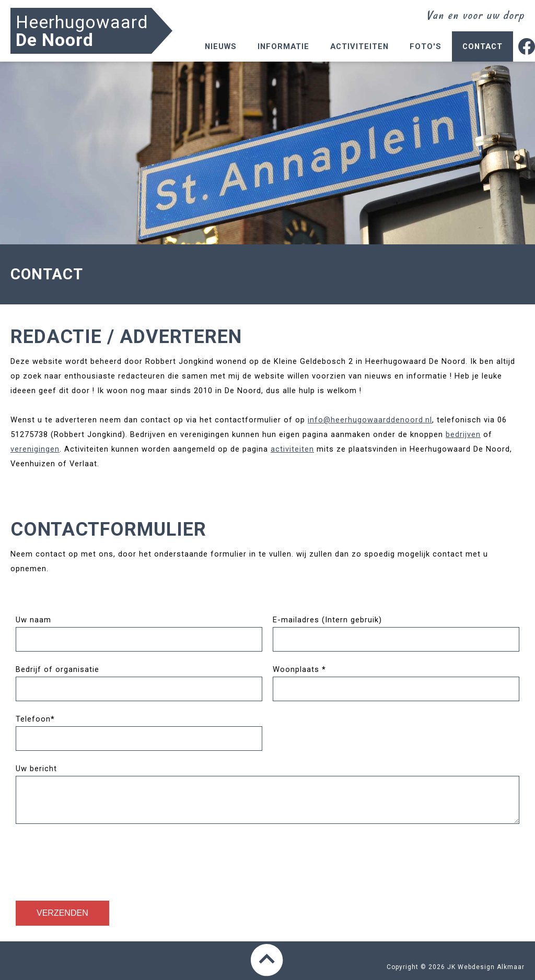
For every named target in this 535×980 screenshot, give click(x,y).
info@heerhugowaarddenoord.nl (370, 420)
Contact (482, 46)
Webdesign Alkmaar (491, 967)
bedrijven (463, 434)
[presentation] (95, 859)
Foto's (426, 46)
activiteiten (292, 449)
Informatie (283, 46)
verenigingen (35, 449)
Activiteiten (359, 46)
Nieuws (221, 46)
